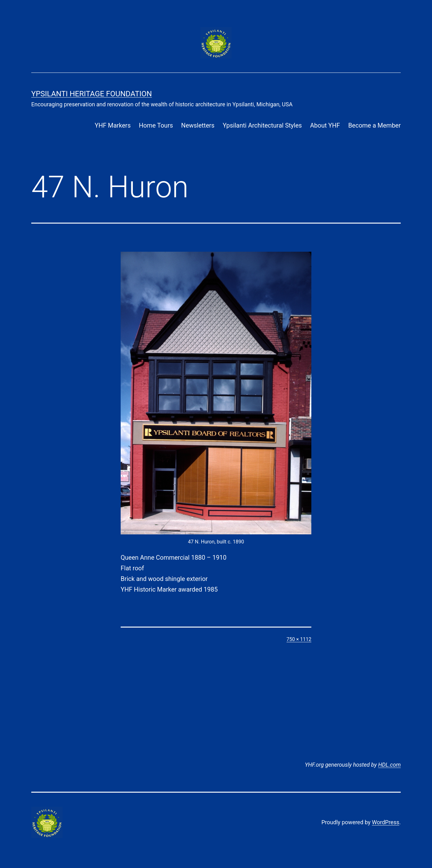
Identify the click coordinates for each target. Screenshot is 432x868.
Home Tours (156, 125)
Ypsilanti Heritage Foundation (92, 94)
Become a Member (374, 125)
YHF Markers (113, 125)
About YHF (325, 125)
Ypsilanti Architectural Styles (262, 125)
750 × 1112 (299, 639)
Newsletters (198, 125)
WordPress (386, 822)
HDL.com (389, 765)
